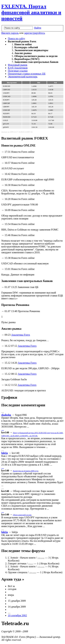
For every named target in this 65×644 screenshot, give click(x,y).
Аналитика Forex (20, 335)
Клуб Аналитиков (18, 68)
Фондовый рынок (18, 65)
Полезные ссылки (18, 71)
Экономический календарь (23, 77)
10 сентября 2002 (17, 615)
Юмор (31, 564)
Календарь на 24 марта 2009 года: (26, 471)
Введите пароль (10, 33)
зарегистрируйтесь (35, 33)
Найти (38, 28)
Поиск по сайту (16, 38)
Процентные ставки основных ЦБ (27, 74)
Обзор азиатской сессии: (22, 515)
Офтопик (41, 558)
